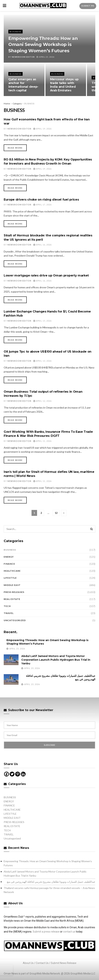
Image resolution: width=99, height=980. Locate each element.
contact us (69, 932)
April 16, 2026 (42, 245)
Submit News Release (64, 963)
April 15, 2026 (42, 321)
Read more (15, 148)
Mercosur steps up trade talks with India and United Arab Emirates (64, 85)
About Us (28, 963)
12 (56, 513)
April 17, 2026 (42, 205)
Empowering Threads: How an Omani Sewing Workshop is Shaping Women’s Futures (43, 45)
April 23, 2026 (46, 57)
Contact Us (42, 963)
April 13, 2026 (42, 361)
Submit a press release (46, 932)
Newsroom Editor (23, 57)
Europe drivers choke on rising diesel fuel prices (41, 200)
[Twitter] (12, 774)
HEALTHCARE (12, 571)
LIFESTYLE (10, 578)
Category (17, 104)
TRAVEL (9, 613)
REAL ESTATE (12, 599)
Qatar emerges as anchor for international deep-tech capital (23, 85)
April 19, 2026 (42, 129)
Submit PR (88, 6)
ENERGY (9, 557)
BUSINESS (15, 32)
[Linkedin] (23, 774)
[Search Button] (92, 529)
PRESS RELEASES (14, 592)
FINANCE (9, 564)
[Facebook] (6, 774)
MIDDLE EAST (12, 585)
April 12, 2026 (42, 401)
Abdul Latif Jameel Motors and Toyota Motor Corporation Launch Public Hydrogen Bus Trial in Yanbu (56, 660)
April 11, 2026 (42, 441)
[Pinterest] (18, 774)
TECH (7, 606)
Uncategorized (15, 620)
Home (7, 104)
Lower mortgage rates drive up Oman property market (46, 275)
